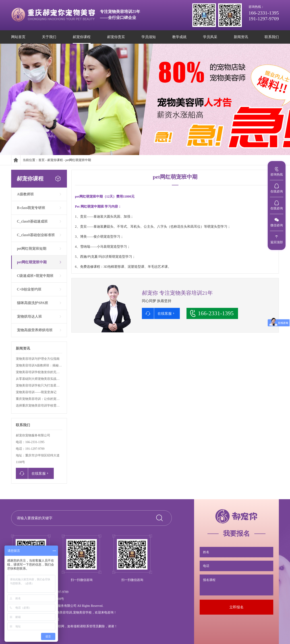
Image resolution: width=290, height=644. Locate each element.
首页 (41, 160)
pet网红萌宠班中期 (78, 160)
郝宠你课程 (55, 160)
